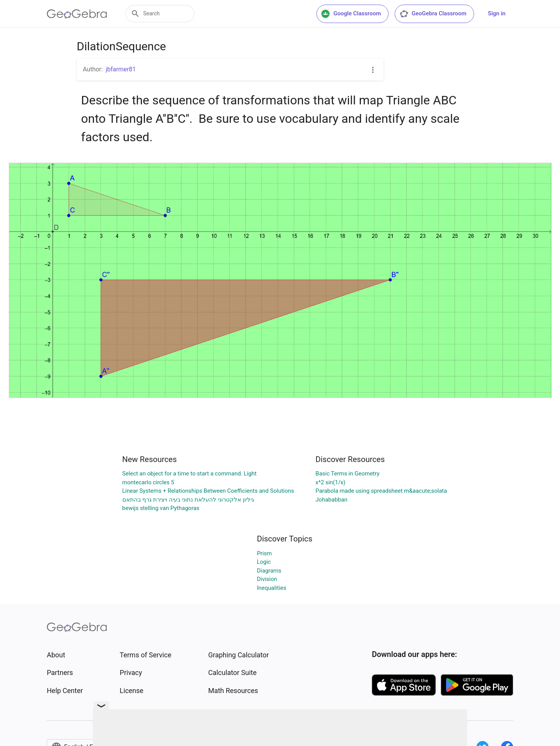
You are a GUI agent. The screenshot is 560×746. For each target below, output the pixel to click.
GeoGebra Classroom (433, 14)
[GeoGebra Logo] (77, 14)
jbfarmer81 (121, 69)
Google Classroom (351, 14)
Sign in (497, 13)
